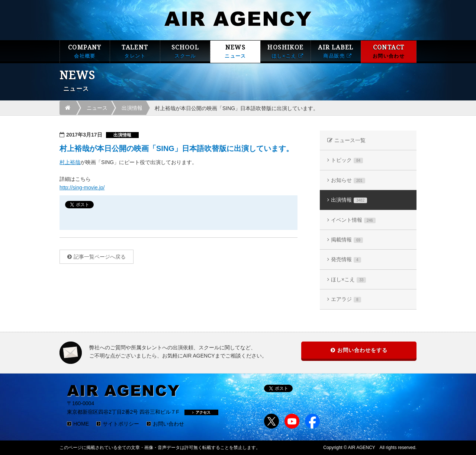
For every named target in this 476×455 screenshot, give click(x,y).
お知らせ (348, 180)
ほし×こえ (348, 280)
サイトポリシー (121, 424)
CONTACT (389, 52)
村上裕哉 (70, 162)
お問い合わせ (168, 424)
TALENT (135, 52)
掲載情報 (347, 240)
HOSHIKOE (286, 52)
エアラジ (346, 299)
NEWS (235, 52)
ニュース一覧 (350, 140)
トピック (347, 160)
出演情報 (132, 108)
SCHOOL (185, 52)
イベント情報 (353, 220)
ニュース (97, 108)
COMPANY (85, 52)
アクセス (201, 412)
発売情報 (346, 259)
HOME (81, 424)
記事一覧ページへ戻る (100, 257)
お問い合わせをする (362, 350)
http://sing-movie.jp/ (82, 188)
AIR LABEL (336, 52)
